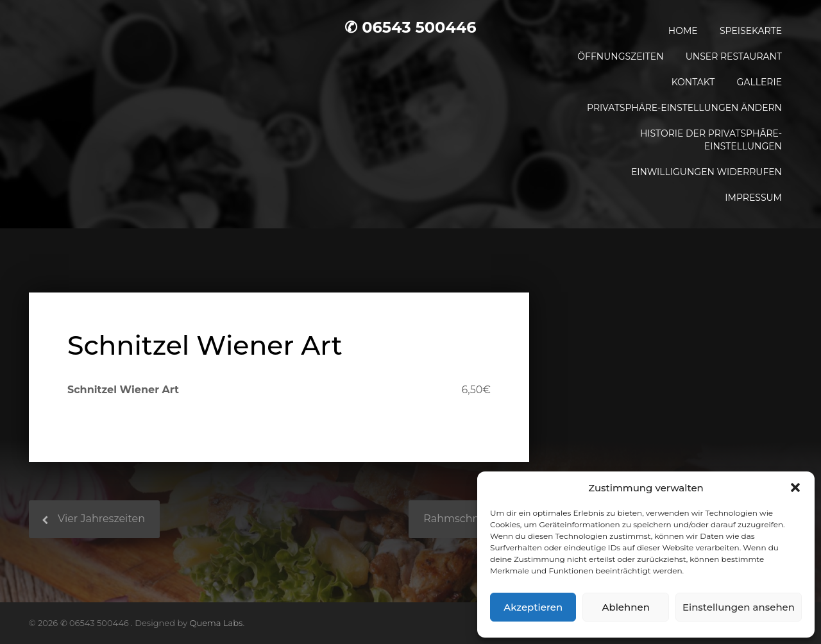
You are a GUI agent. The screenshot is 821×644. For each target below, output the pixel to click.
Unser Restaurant (734, 56)
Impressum (753, 198)
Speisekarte (751, 31)
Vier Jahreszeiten (101, 519)
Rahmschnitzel (462, 519)
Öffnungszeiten (620, 56)
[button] (795, 487)
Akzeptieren (533, 607)
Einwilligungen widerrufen (707, 172)
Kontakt (693, 82)
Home (683, 31)
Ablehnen (625, 607)
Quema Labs (216, 623)
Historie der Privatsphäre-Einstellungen (711, 140)
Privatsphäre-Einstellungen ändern (684, 108)
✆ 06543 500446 (410, 27)
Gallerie (759, 82)
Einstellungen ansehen (739, 607)
